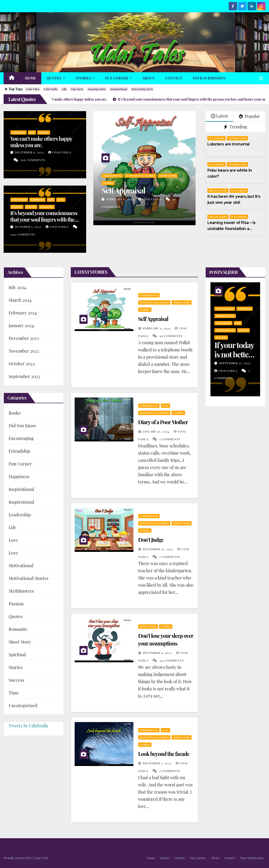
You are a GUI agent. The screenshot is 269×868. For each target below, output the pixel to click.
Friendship (19, 200)
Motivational (21, 566)
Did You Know (218, 191)
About (148, 78)
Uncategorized (23, 705)
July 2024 (17, 287)
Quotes (56, 78)
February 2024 (23, 313)
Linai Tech (41, 858)
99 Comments (171, 336)
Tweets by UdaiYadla (28, 726)
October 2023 (22, 364)
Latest (219, 116)
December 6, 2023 (30, 152)
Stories (85, 78)
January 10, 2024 (156, 431)
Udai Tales (33, 89)
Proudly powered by (18, 858)
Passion (17, 207)
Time (14, 693)
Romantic (47, 207)
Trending (236, 127)
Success (16, 680)
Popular (250, 116)
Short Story (167, 176)
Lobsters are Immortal (228, 144)
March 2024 (20, 300)
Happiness (18, 133)
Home (31, 78)
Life (64, 89)
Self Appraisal (123, 190)
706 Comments (33, 160)
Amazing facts (97, 89)
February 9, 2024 (120, 199)
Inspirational (112, 176)
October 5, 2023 (29, 227)
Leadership (20, 515)
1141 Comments (23, 234)
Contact (174, 78)
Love (61, 200)
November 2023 (24, 351)
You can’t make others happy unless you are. (41, 142)
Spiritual (17, 655)
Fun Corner (118, 78)
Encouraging (21, 438)
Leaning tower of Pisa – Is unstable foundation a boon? (231, 229)
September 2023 (24, 376)
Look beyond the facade (164, 754)
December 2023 (24, 338)
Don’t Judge (151, 540)
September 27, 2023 (235, 363)
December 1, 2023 (157, 763)
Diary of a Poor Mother (163, 422)
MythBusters (237, 138)
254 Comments (172, 660)
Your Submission (209, 78)
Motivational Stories (140, 176)
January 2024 (21, 325)
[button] (261, 78)
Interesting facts (142, 89)
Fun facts (77, 89)
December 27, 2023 (158, 549)
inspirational (119, 89)
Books (15, 413)
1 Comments (170, 439)
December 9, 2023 (158, 653)
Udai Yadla (51, 89)
